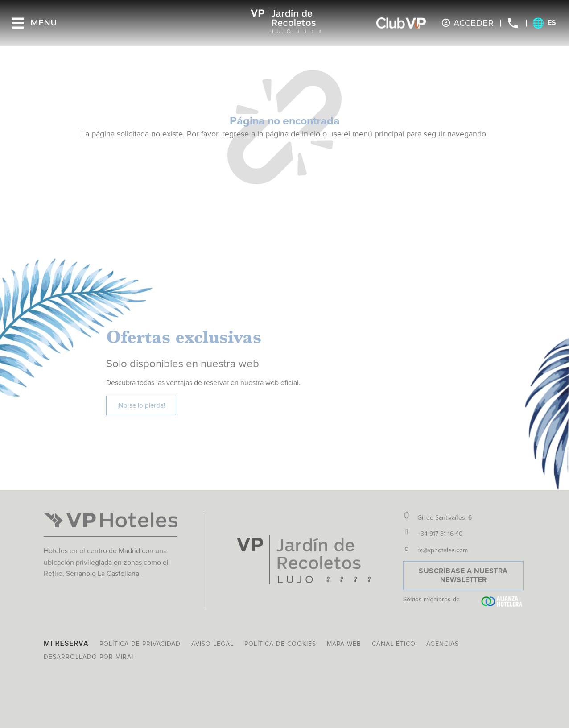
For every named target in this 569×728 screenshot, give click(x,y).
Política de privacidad (140, 644)
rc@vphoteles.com (443, 550)
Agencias (443, 644)
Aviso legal (212, 644)
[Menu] (18, 23)
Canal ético (394, 644)
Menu (44, 23)
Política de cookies (280, 644)
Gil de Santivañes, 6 (445, 518)
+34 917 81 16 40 (440, 534)
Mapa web (344, 644)
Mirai (124, 657)
